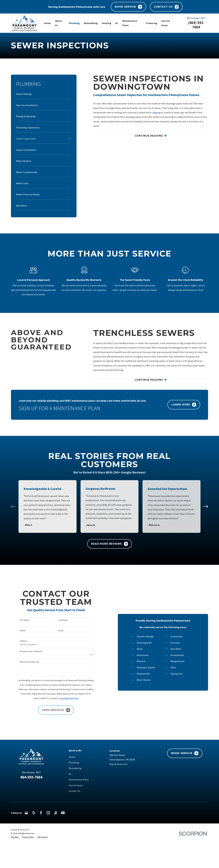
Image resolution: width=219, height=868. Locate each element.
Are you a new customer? (26, 651)
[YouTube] (63, 813)
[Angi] (56, 813)
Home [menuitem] (47, 23)
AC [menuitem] (117, 23)
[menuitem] (44, 95)
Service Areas (76, 785)
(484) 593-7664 (196, 25)
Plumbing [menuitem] (74, 23)
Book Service (128, 7)
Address (19, 641)
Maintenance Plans (79, 780)
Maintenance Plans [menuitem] (130, 23)
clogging (156, 112)
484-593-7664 (31, 777)
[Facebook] (41, 813)
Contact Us (166, 7)
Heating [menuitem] (107, 23)
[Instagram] (48, 813)
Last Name (58, 620)
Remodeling (75, 768)
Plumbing (74, 763)
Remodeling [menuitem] (91, 23)
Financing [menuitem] (152, 23)
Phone (18, 631)
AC (70, 774)
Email (56, 631)
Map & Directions (119, 764)
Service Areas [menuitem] (166, 23)
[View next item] (206, 506)
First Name (20, 620)
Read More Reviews (109, 544)
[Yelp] (34, 813)
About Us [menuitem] (59, 23)
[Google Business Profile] (26, 813)
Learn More (184, 410)
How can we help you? (25, 662)
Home (72, 757)
